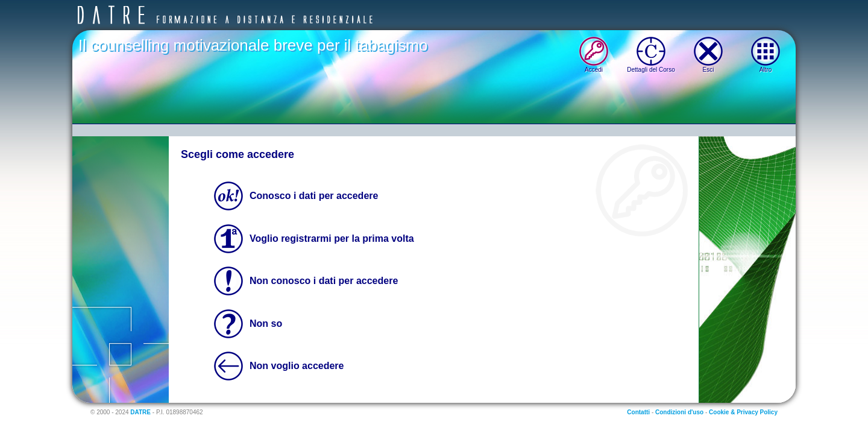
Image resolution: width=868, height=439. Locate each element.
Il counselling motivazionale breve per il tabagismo (253, 45)
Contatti (638, 412)
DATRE (140, 412)
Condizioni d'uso (679, 412)
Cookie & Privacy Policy (743, 412)
